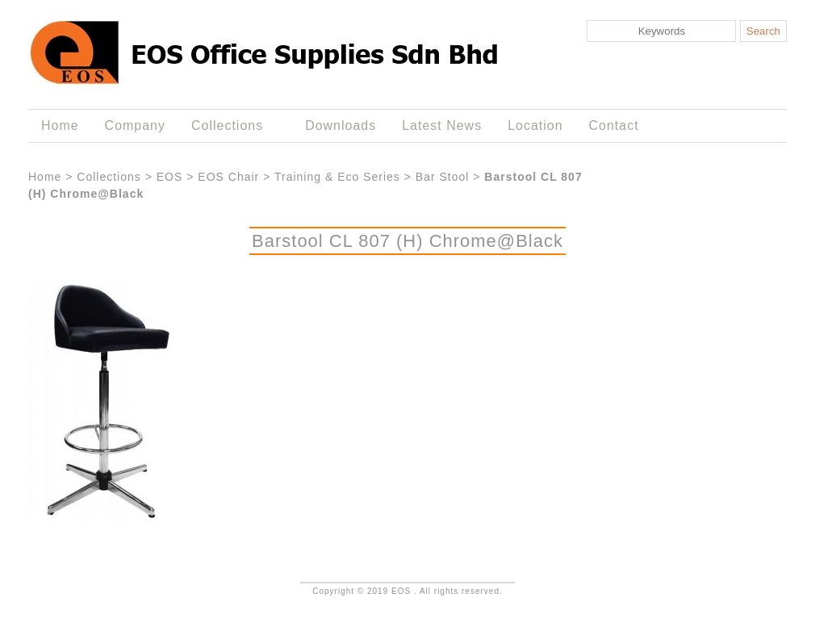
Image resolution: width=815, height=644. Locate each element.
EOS (170, 177)
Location (535, 125)
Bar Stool (443, 177)
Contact (614, 125)
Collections (230, 126)
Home (60, 125)
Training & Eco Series (337, 177)
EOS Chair (228, 177)
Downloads (341, 125)
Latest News (442, 125)
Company (135, 125)
